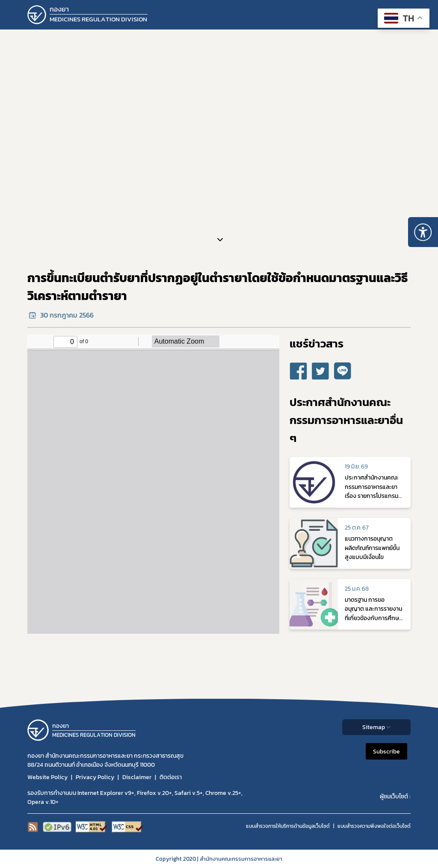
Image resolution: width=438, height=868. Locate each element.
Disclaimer (137, 777)
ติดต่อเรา (171, 777)
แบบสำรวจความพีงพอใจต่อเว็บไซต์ (374, 826)
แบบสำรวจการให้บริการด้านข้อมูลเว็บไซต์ (288, 826)
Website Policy (47, 777)
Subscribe (386, 751)
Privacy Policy (95, 777)
